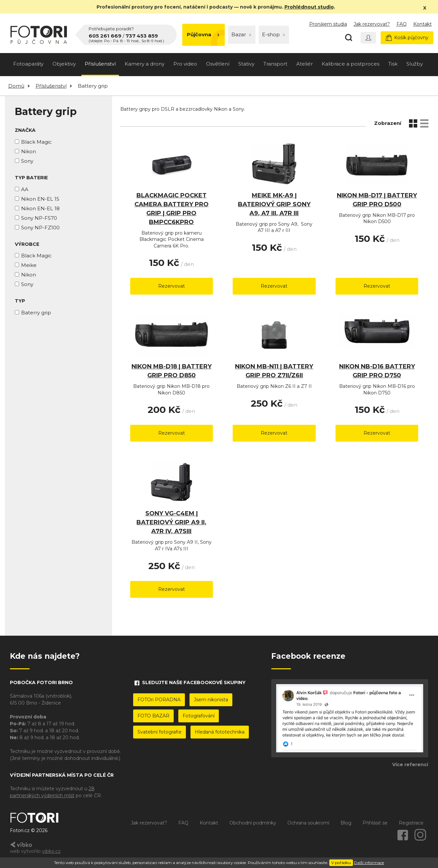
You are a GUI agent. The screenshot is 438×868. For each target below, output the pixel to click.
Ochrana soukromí (308, 823)
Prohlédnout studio (309, 7)
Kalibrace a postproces (350, 64)
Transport (275, 64)
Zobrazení (388, 123)
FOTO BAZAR (153, 716)
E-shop (274, 34)
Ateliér (305, 64)
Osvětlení (218, 64)
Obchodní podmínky (253, 823)
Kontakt (423, 24)
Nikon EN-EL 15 (40, 199)
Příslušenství (100, 64)
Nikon (29, 151)
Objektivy (64, 64)
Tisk (393, 64)
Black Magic (36, 142)
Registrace (411, 823)
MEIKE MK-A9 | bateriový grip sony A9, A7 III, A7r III (274, 204)
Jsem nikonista (211, 700)
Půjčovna (203, 34)
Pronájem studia (328, 24)
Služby (415, 64)
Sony (27, 161)
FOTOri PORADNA (159, 700)
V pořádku (341, 863)
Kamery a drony (145, 64)
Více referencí (410, 765)
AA (25, 189)
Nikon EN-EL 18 (40, 208)
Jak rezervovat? (372, 24)
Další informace (369, 863)
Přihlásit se (375, 823)
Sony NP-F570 (39, 218)
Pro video (185, 64)
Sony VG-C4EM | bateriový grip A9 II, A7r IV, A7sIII (171, 522)
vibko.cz (51, 851)
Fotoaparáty (28, 64)
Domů (16, 86)
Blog (346, 823)
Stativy (246, 64)
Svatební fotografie (160, 732)
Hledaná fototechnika (220, 732)
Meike (29, 265)
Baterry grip (36, 313)
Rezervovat (172, 286)
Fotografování (199, 716)
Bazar (241, 34)
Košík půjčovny (407, 38)
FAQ (402, 24)
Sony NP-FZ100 (40, 228)
